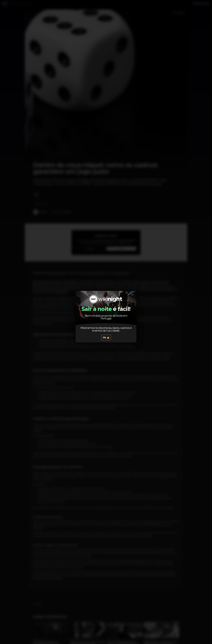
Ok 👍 (106, 338)
